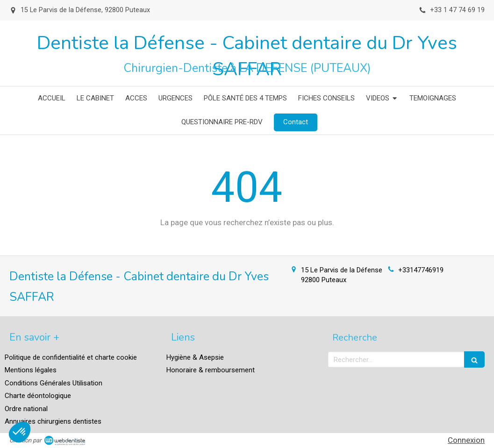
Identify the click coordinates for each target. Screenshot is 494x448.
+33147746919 (421, 270)
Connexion (466, 440)
